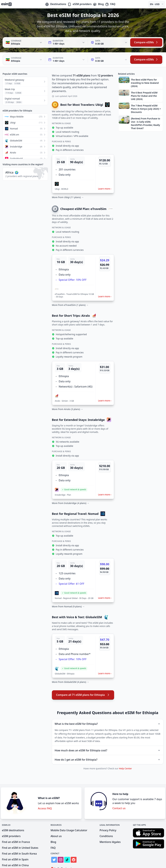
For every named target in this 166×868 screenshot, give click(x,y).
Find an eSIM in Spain (15, 845)
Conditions (106, 821)
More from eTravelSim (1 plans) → (70, 290)
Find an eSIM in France (16, 827)
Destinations (56, 4)
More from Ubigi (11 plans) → (68, 182)
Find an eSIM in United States (20, 833)
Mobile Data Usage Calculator (69, 816)
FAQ (110, 4)
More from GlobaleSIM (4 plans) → (70, 667)
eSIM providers (80, 4)
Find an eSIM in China (15, 851)
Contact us (119, 793)
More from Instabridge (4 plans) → (71, 488)
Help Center (125, 754)
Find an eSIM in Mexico (16, 856)
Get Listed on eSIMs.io (66, 860)
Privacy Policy (108, 816)
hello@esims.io (62, 854)
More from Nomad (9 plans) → (68, 592)
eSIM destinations (13, 816)
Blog (98, 4)
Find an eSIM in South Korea (19, 839)
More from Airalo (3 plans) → (67, 394)
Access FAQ (45, 794)
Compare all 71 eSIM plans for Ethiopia (83, 680)
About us (56, 821)
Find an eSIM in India (15, 862)
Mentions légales (110, 827)
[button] (83, 159)
